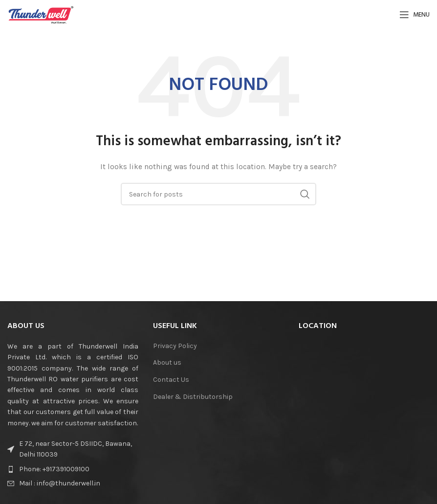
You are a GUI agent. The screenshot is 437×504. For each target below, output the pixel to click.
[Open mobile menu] (415, 15)
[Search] (218, 194)
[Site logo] (41, 14)
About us (167, 362)
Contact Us (171, 380)
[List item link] (73, 469)
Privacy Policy (175, 346)
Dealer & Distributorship (193, 397)
